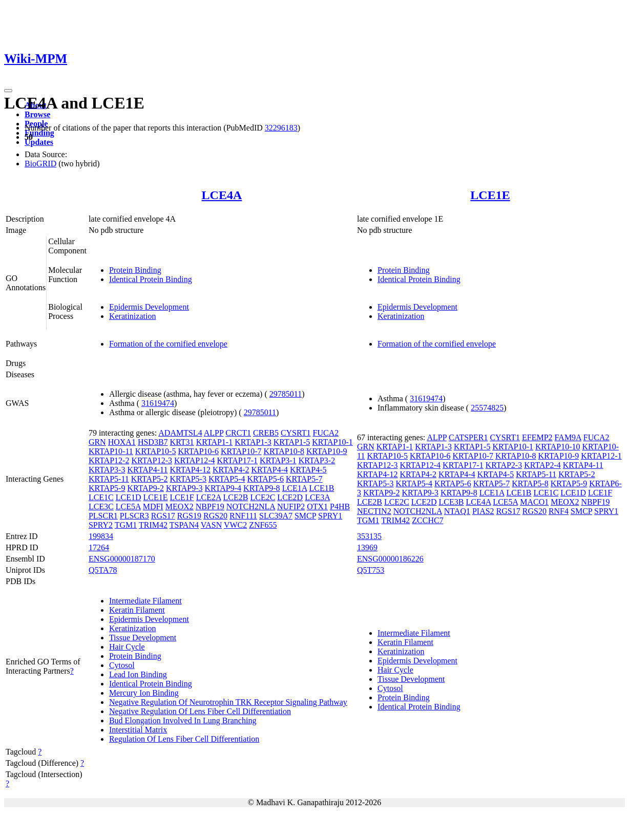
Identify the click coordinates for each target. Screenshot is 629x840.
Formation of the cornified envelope (168, 344)
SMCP (305, 516)
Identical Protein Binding (151, 279)
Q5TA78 (103, 570)
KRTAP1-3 (253, 442)
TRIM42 (153, 525)
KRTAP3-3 (107, 470)
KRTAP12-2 (109, 460)
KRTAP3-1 (278, 460)
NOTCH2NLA (251, 507)
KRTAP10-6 (198, 451)
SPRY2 (101, 525)
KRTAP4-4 (269, 470)
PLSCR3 (134, 516)
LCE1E (490, 195)
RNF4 (559, 511)
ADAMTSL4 (180, 433)
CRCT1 (238, 433)
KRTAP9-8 (262, 488)
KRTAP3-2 (317, 460)
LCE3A (317, 497)
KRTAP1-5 (292, 442)
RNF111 (243, 516)
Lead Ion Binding (138, 674)
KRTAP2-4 (542, 465)
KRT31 (182, 442)
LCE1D (129, 497)
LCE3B (452, 502)
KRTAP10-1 (332, 442)
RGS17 (163, 516)
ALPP (214, 433)
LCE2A (209, 497)
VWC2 (235, 525)
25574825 (487, 408)
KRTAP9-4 (223, 488)
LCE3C (101, 507)
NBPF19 (210, 507)
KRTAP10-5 (156, 451)
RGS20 (215, 516)
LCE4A (222, 195)
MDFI (153, 507)
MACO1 (534, 502)
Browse (37, 114)
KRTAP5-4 (227, 479)
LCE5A (128, 507)
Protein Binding (135, 270)
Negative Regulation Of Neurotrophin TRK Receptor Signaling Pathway (228, 702)
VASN (212, 525)
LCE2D (290, 497)
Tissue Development (143, 638)
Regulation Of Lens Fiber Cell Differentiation (184, 739)
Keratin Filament (137, 610)
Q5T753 (371, 570)
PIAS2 (483, 511)
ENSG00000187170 (122, 559)
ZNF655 (263, 525)
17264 (99, 547)
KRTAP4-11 (147, 470)
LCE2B (236, 497)
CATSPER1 (468, 437)
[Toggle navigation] (8, 91)
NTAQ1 (457, 511)
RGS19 (189, 516)
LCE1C (101, 497)
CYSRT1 (296, 433)
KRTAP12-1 (601, 456)
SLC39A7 (276, 516)
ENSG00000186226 (390, 559)
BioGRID (40, 164)
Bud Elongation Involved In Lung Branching (183, 720)
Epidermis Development (149, 307)
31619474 (158, 403)
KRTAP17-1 (238, 460)
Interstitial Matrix (138, 730)
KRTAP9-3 (184, 488)
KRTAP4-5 (308, 470)
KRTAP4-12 (190, 470)
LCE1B (322, 488)
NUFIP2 (291, 507)
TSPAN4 (184, 525)
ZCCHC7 (427, 520)
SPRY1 (330, 516)
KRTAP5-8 (530, 483)
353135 (369, 536)
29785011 (286, 394)
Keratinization (133, 316)
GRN (97, 442)
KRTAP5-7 (304, 479)
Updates (39, 142)
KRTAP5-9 (107, 488)
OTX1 (317, 507)
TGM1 (126, 525)
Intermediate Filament (145, 601)
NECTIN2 (374, 511)
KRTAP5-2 (150, 479)
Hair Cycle (127, 647)
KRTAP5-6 (265, 479)
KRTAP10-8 (284, 451)
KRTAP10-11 (111, 451)
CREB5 (266, 433)
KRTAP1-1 (215, 442)
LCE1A (295, 488)
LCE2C (263, 497)
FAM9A (568, 437)
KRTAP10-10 (558, 447)
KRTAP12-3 (152, 460)
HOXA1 (122, 442)
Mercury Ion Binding (144, 693)
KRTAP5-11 (109, 479)
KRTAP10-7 (241, 451)
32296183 (281, 128)
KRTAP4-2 (231, 470)
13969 (367, 547)
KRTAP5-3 (188, 479)
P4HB (340, 507)
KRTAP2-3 (504, 465)
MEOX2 (180, 507)
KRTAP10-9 (327, 451)
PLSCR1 (103, 516)
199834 (101, 536)
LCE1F (182, 497)
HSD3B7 (153, 442)
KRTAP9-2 (145, 488)
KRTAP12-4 (195, 460)
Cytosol (122, 665)
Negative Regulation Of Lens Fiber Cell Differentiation (200, 711)
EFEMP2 (537, 437)
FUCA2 (326, 433)
